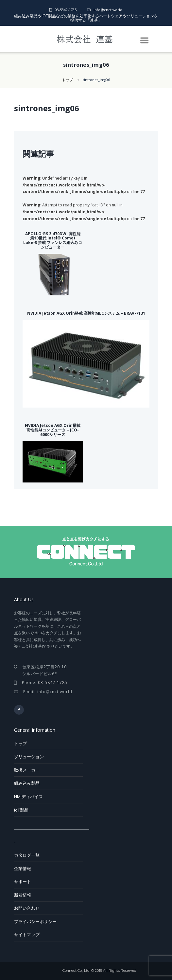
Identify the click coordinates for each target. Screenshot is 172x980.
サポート (23, 882)
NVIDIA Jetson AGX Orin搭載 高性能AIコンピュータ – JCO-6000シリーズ (53, 430)
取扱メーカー (27, 770)
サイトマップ (27, 935)
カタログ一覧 (27, 855)
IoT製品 (21, 810)
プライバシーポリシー (35, 921)
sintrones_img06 (96, 80)
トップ (68, 80)
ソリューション (29, 757)
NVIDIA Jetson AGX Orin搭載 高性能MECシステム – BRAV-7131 (86, 313)
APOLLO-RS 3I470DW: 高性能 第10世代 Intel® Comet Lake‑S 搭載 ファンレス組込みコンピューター (53, 241)
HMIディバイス (28, 796)
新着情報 (23, 895)
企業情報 (23, 868)
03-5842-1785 (66, 10)
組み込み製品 (27, 783)
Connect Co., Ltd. (76, 971)
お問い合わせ (27, 908)
